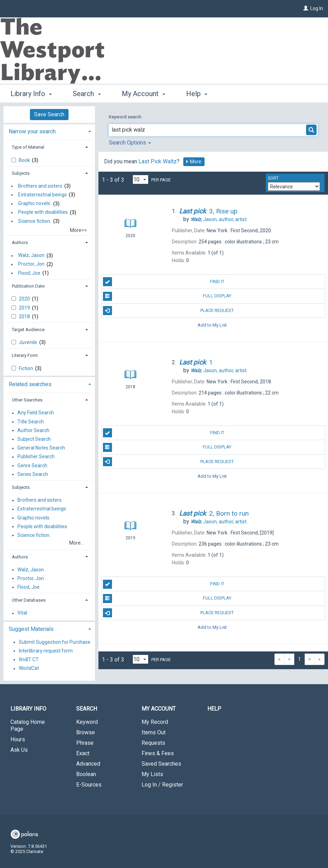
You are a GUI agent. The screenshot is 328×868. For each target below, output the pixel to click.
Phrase (85, 743)
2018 (25, 316)
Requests (153, 743)
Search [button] (87, 94)
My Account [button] (143, 94)
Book (25, 160)
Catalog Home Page (28, 725)
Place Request (169, 311)
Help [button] (197, 94)
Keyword (87, 722)
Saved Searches (161, 764)
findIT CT (29, 659)
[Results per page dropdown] (141, 179)
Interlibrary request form (46, 651)
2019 (25, 308)
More (193, 162)
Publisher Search (36, 457)
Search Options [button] (130, 143)
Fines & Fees (158, 753)
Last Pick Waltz (158, 161)
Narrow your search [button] (32, 131)
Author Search (33, 430)
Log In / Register (162, 785)
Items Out (154, 732)
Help (214, 709)
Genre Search (32, 466)
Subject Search (34, 439)
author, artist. (219, 219)
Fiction (26, 368)
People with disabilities (43, 212)
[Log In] (306, 8)
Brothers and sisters (40, 186)
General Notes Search (41, 448)
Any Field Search (36, 413)
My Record (155, 722)
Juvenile (29, 342)
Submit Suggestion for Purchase (55, 642)
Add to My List (212, 325)
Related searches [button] (30, 384)
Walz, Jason (31, 256)
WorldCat (29, 668)
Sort (273, 178)
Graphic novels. (35, 204)
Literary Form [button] (25, 355)
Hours (18, 739)
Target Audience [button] (28, 330)
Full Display (167, 296)
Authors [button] (20, 243)
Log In (317, 8)
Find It (164, 282)
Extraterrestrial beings (42, 195)
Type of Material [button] (28, 147)
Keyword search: (126, 117)
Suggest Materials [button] (31, 629)
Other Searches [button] (27, 400)
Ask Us (19, 750)
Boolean (86, 774)
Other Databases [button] (29, 600)
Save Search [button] (49, 114)
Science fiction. (35, 221)
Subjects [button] (21, 173)
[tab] (49, 131)
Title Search (31, 422)
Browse (86, 732)
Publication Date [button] (28, 286)
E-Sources (89, 785)
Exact (83, 753)
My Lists (152, 774)
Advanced (88, 764)
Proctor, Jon (31, 264)
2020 (25, 299)
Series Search (33, 474)
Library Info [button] (31, 94)
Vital (22, 613)
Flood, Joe (29, 273)
